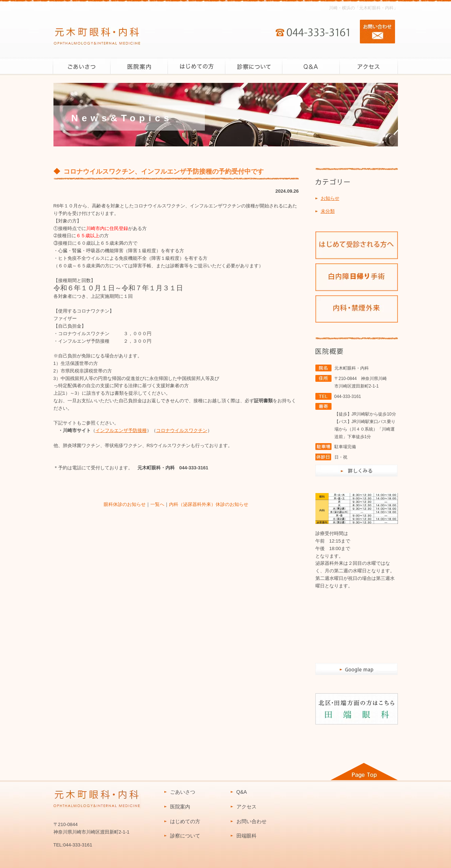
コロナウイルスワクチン (182, 430)
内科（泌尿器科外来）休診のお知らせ (209, 504)
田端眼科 (246, 836)
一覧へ (157, 504)
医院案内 (180, 807)
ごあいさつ (183, 792)
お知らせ (330, 198)
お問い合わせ (252, 821)
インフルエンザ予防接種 (121, 430)
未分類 (328, 211)
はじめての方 (185, 821)
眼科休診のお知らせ (125, 504)
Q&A (242, 792)
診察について (185, 836)
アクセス (246, 807)
